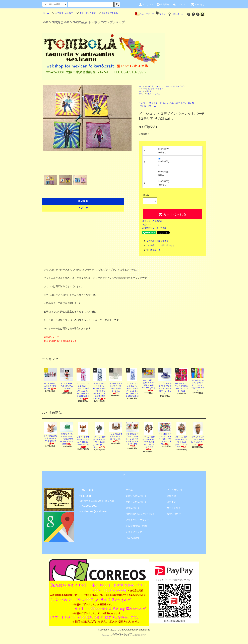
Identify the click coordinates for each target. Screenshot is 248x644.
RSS (128, 538)
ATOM (136, 538)
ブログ (162, 14)
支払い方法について (136, 496)
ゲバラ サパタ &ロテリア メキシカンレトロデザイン (166, 86)
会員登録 (163, 5)
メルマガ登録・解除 (136, 526)
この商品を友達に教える (155, 241)
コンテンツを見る (108, 13)
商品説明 (83, 201)
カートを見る (174, 508)
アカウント (146, 5)
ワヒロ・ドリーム (153, 94)
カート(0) (197, 5)
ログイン (179, 5)
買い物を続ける (151, 250)
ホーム (46, 13)
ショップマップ (144, 14)
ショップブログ (134, 532)
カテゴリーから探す (62, 13)
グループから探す (86, 13)
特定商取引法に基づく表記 (154, 228)
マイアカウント (175, 490)
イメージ (83, 208)
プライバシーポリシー (137, 520)
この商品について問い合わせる (158, 245)
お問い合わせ (175, 14)
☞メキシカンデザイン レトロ (152, 89)
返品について (148, 225)
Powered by (124, 635)
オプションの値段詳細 (152, 221)
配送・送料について (136, 502)
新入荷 (149, 91)
